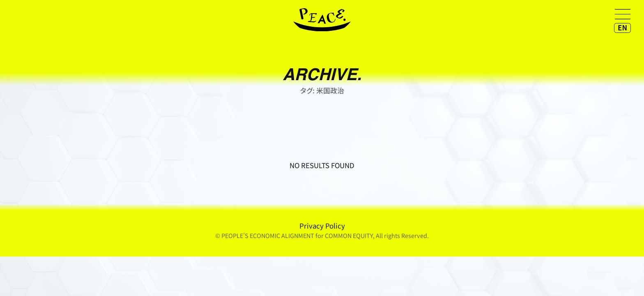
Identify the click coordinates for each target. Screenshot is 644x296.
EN (622, 28)
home (322, 20)
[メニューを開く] (623, 14)
